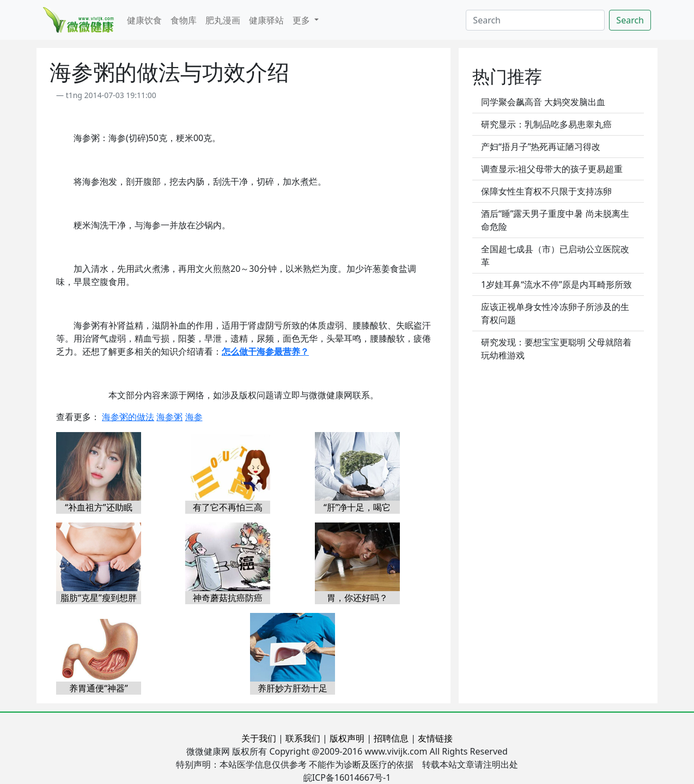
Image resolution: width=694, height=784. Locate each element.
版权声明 (347, 738)
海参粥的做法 (128, 417)
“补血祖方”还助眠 (99, 507)
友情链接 (435, 738)
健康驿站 (266, 20)
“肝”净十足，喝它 (357, 507)
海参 (194, 417)
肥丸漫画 (223, 20)
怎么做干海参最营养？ (265, 351)
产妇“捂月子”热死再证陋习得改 (541, 147)
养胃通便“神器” (99, 688)
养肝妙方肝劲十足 (293, 688)
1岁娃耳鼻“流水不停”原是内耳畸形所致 (556, 284)
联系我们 (303, 738)
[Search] (535, 20)
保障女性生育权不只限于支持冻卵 (546, 191)
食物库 (184, 20)
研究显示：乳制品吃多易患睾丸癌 (546, 124)
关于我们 (259, 738)
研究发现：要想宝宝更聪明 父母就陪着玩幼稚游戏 (556, 349)
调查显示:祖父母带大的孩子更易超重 (552, 169)
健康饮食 (144, 20)
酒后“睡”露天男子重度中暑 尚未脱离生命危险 (555, 220)
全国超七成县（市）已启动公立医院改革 (555, 256)
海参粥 (169, 417)
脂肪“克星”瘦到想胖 (99, 598)
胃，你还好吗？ (357, 598)
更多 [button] (302, 20)
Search (630, 20)
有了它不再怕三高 (228, 507)
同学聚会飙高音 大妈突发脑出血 (543, 102)
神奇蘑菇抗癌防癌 (228, 598)
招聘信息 (391, 738)
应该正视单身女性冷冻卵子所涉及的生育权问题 (555, 313)
